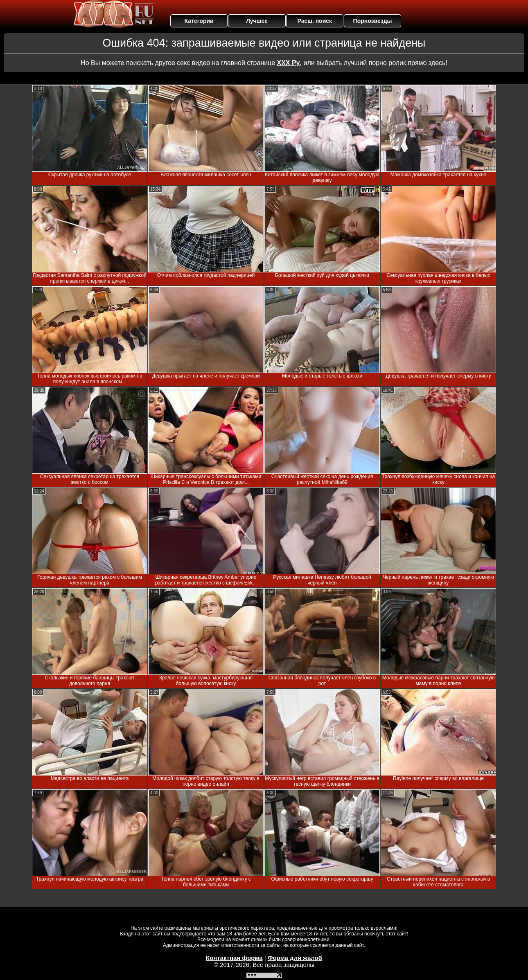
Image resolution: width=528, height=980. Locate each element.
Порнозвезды (373, 21)
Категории (199, 21)
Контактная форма (234, 958)
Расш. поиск (315, 21)
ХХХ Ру (289, 63)
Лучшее (257, 21)
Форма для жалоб (295, 958)
